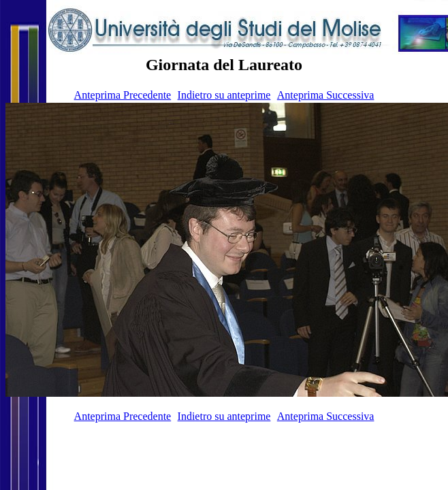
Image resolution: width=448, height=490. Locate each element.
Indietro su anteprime (224, 95)
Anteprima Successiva (326, 95)
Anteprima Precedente (123, 95)
